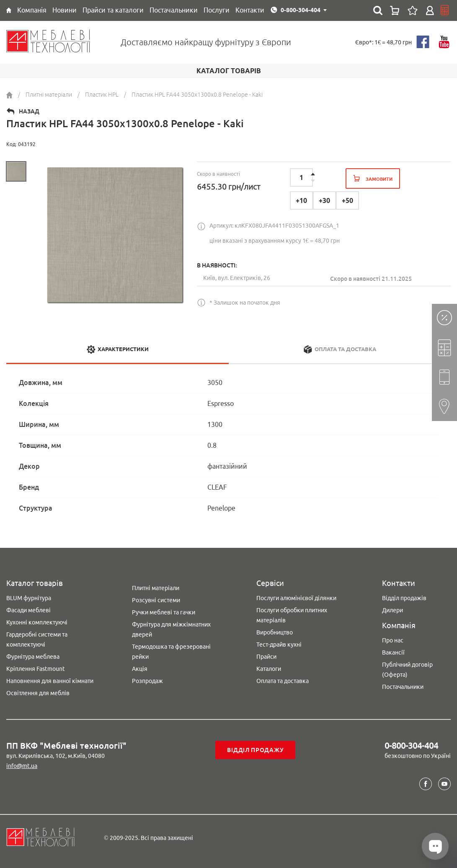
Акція (140, 669)
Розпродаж (147, 681)
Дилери (392, 610)
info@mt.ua (22, 766)
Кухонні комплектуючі (37, 622)
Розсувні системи (156, 600)
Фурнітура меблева (33, 657)
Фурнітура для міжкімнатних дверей (171, 629)
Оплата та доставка (283, 681)
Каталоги (269, 669)
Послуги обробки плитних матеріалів (292, 615)
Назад (29, 111)
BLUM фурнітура (29, 598)
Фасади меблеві (28, 610)
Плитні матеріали (156, 588)
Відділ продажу (255, 750)
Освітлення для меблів (38, 693)
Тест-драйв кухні (279, 645)
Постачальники (403, 687)
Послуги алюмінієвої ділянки (296, 598)
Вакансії (393, 652)
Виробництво (275, 632)
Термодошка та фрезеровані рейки (171, 652)
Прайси (266, 657)
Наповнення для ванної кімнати (50, 681)
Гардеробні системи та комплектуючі (37, 639)
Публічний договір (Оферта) (407, 670)
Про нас (393, 640)
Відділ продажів (404, 598)
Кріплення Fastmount (36, 669)
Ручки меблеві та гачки (164, 612)
